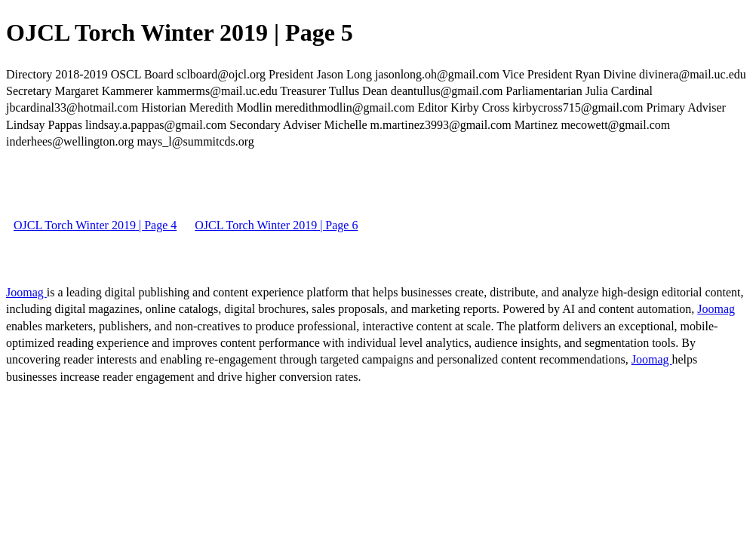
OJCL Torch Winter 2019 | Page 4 (95, 225)
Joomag (26, 292)
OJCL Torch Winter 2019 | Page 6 (276, 225)
